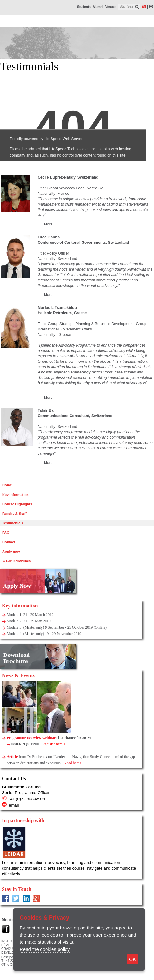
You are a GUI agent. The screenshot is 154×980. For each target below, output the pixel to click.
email (14, 805)
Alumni (98, 7)
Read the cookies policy (45, 949)
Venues (111, 7)
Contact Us (14, 778)
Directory (9, 920)
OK (132, 959)
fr (151, 6)
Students (84, 7)
